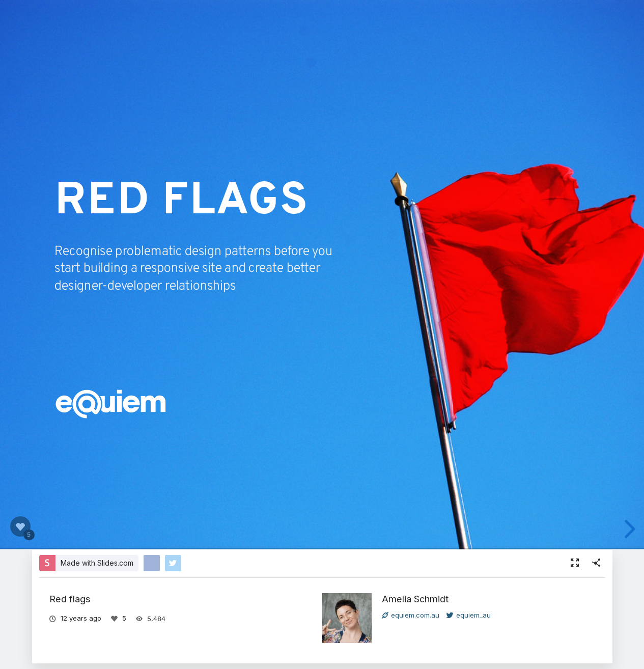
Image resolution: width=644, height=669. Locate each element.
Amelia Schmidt (415, 599)
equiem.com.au (411, 615)
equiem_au (469, 615)
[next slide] (628, 529)
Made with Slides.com (97, 563)
